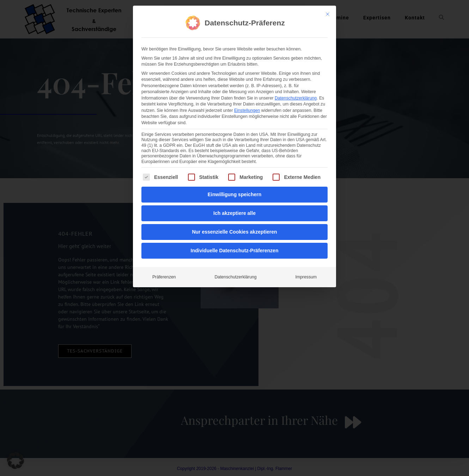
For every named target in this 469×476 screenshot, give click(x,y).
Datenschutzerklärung (296, 62)
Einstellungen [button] (247, 75)
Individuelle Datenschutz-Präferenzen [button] (235, 215)
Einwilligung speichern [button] (234, 159)
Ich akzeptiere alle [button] (234, 177)
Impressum (306, 241)
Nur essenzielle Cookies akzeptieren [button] (234, 196)
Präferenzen (164, 241)
